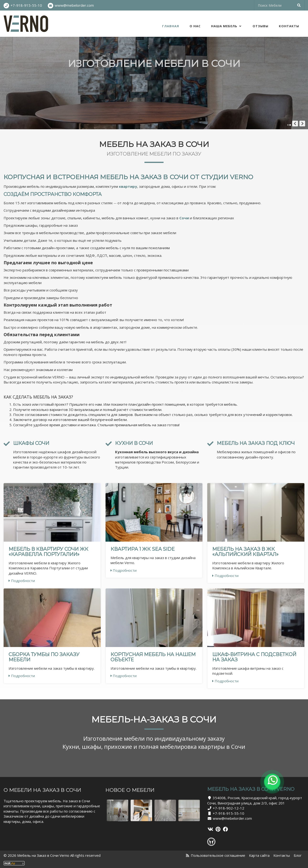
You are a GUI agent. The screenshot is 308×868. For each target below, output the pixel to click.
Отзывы (260, 26)
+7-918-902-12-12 (228, 808)
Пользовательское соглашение (218, 855)
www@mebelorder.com (74, 5)
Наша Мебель (227, 26)
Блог (298, 855)
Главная (171, 26)
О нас (195, 26)
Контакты (289, 26)
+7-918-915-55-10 (26, 5)
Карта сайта (259, 855)
